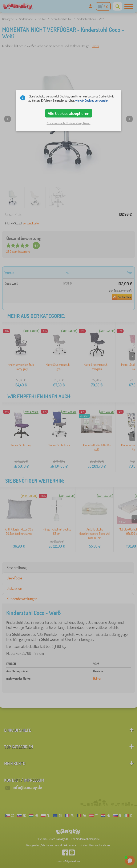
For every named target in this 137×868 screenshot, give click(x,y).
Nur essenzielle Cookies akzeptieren (69, 123)
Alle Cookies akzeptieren (68, 113)
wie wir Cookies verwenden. (92, 101)
